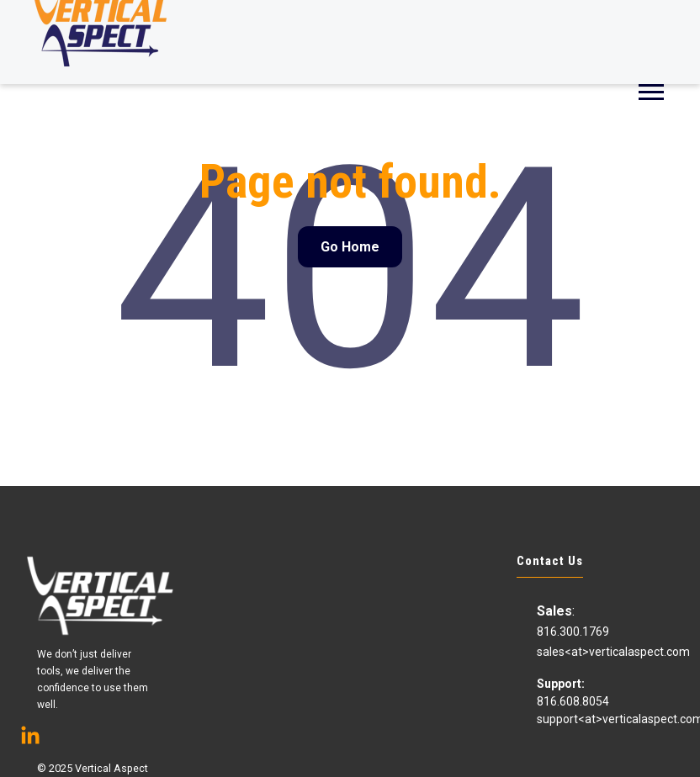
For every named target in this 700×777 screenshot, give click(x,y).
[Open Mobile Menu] (651, 90)
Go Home (350, 247)
